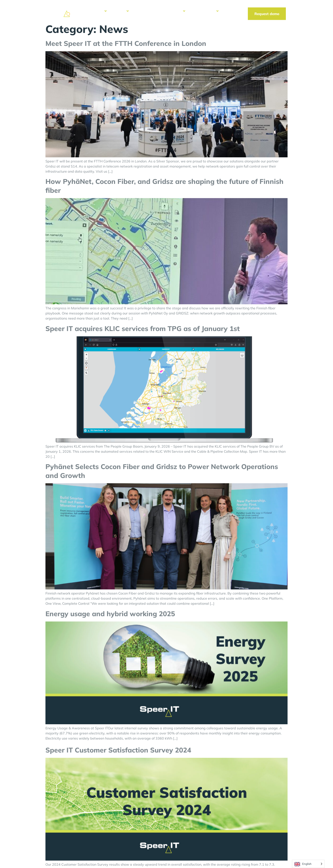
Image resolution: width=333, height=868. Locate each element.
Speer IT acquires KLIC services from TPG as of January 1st (143, 328)
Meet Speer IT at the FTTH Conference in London (126, 43)
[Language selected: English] (308, 864)
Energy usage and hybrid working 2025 (110, 614)
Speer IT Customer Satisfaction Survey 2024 (118, 750)
